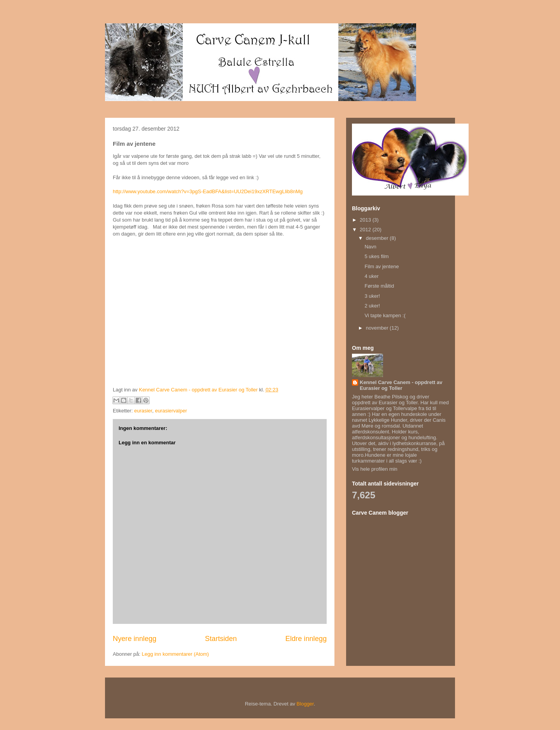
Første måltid (379, 286)
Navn (370, 247)
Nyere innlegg (135, 639)
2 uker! (372, 306)
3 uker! (372, 296)
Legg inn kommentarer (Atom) (175, 654)
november (378, 328)
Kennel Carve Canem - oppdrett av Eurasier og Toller (401, 385)
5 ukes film (376, 256)
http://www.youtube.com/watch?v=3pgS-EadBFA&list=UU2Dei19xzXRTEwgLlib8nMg (208, 191)
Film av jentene (381, 266)
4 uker (371, 276)
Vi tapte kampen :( (385, 315)
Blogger (305, 704)
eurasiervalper (171, 411)
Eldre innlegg (306, 639)
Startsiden (221, 639)
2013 (366, 220)
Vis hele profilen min (375, 469)
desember (378, 238)
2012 (366, 230)
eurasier (143, 411)
